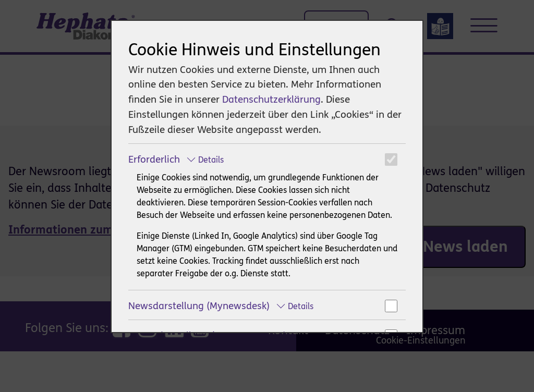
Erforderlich (176, 159)
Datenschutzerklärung (271, 99)
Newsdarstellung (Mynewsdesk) (221, 306)
